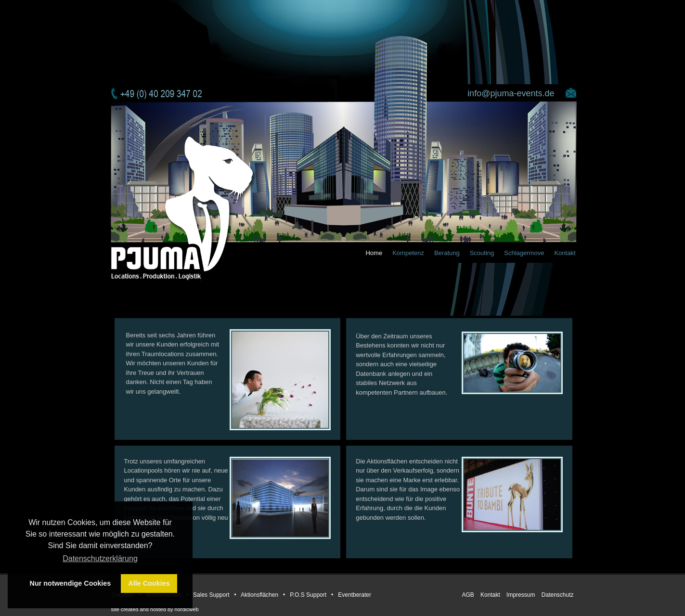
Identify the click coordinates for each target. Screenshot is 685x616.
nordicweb (187, 609)
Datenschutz (558, 595)
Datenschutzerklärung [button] (100, 558)
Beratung (447, 253)
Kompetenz (408, 253)
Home (374, 253)
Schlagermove (524, 253)
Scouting (482, 253)
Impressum (522, 595)
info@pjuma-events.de (511, 93)
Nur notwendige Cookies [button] (71, 583)
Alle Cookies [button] (149, 583)
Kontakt (565, 253)
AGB (469, 595)
